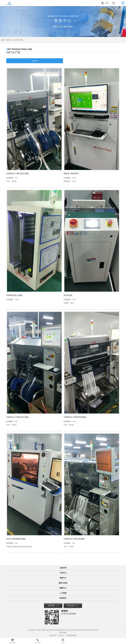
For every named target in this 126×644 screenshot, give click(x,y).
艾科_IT (62, 635)
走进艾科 (63, 568)
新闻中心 (63, 588)
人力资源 (63, 593)
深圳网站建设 (71, 635)
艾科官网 (51, 606)
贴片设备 (35, 61)
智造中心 (9, 40)
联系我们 (63, 598)
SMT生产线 (19, 40)
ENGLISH (71, 606)
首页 (3, 40)
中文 (107, 3)
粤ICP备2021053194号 (89, 630)
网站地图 (63, 632)
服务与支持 (63, 583)
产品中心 (63, 573)
